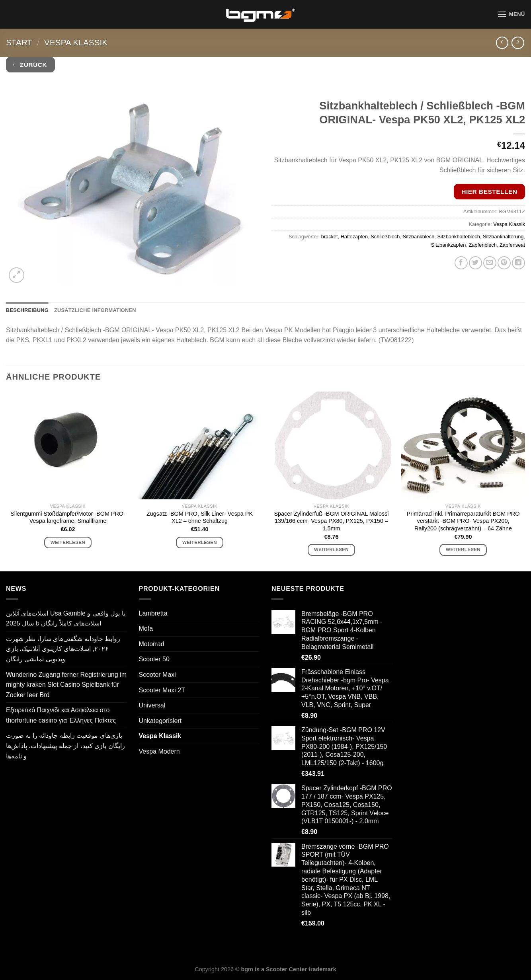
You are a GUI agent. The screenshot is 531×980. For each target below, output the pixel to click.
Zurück (30, 65)
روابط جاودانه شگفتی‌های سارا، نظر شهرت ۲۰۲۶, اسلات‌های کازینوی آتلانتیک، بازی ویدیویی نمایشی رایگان (63, 649)
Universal (152, 705)
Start (19, 42)
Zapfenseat (512, 245)
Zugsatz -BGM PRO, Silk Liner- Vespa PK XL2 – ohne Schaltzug (200, 517)
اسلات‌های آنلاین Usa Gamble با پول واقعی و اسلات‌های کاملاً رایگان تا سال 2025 (66, 619)
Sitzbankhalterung (503, 237)
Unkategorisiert (160, 721)
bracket (330, 237)
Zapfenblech (482, 245)
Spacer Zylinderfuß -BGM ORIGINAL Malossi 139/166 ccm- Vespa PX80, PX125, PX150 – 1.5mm (331, 521)
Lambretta (153, 613)
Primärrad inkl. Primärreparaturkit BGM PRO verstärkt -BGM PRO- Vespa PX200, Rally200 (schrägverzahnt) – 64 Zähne (463, 521)
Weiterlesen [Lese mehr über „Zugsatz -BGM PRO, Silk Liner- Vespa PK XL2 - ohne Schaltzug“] (200, 542)
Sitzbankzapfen (449, 245)
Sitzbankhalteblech (458, 237)
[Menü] (511, 14)
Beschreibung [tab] (27, 310)
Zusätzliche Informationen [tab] (95, 310)
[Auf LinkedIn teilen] (518, 263)
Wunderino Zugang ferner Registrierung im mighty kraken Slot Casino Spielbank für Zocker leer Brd (66, 685)
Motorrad (152, 644)
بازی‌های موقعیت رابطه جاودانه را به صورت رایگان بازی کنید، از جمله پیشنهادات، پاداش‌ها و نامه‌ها (65, 746)
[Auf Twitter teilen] (475, 263)
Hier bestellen (489, 192)
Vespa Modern (159, 751)
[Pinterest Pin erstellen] (504, 263)
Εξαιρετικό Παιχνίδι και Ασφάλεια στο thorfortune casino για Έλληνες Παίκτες (61, 715)
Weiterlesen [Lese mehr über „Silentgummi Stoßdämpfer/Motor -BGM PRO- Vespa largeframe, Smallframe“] (68, 542)
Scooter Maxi (157, 675)
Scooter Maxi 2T (162, 690)
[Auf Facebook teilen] (461, 263)
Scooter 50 (154, 659)
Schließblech (385, 237)
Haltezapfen (354, 237)
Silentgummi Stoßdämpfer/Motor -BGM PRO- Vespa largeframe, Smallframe (68, 517)
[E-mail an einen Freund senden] (490, 263)
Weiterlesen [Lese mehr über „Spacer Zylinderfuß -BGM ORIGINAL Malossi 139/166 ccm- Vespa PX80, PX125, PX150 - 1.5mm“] (331, 549)
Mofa (146, 628)
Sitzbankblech (419, 237)
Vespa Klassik (76, 42)
